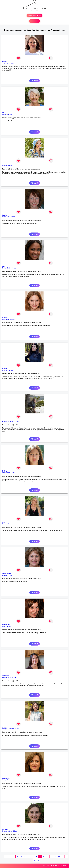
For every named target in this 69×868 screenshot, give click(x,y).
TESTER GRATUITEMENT (35, 15)
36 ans (12, 319)
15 (59, 856)
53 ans (10, 166)
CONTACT (64, 866)
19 (38, 860)
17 (66, 856)
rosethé (5, 727)
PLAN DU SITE (55, 866)
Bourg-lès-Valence (8, 729)
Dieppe (4, 575)
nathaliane (6, 676)
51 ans (12, 63)
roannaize (5, 164)
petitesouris (6, 625)
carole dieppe (7, 573)
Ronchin (5, 370)
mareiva (5, 317)
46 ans (10, 575)
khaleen (5, 62)
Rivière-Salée (6, 268)
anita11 (5, 522)
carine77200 (6, 778)
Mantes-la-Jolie (7, 831)
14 (55, 856)
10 (40, 856)
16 (63, 856)
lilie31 (4, 113)
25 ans (13, 473)
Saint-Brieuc (6, 473)
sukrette (5, 829)
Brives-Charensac (8, 422)
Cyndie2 (5, 215)
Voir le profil (34, 81)
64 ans (17, 729)
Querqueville (6, 217)
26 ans (14, 268)
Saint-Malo (6, 319)
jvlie (4, 266)
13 (51, 856)
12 (48, 856)
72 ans (10, 114)
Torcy (4, 780)
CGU (48, 866)
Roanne (5, 166)
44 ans (13, 217)
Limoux (5, 524)
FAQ (44, 866)
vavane (4, 420)
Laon (4, 626)
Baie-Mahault (6, 678)
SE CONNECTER (34, 21)
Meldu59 (5, 369)
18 (34, 860)
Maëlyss (5, 471)
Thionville (5, 63)
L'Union (5, 114)
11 (44, 856)
